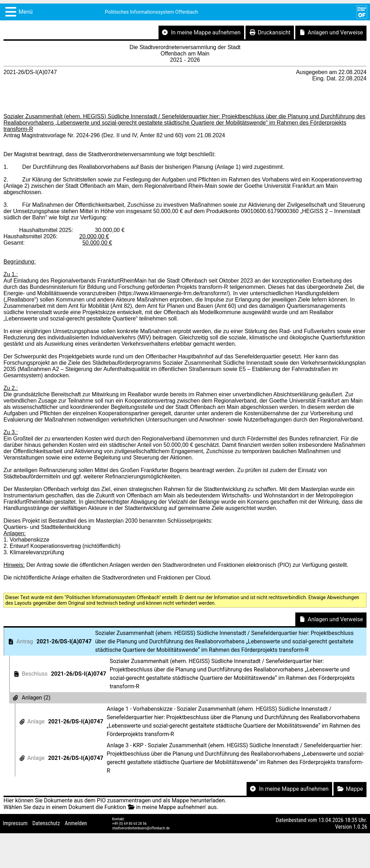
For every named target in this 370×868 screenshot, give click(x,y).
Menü (26, 12)
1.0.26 (360, 827)
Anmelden (76, 823)
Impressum (15, 823)
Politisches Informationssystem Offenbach (152, 12)
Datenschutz (46, 823)
